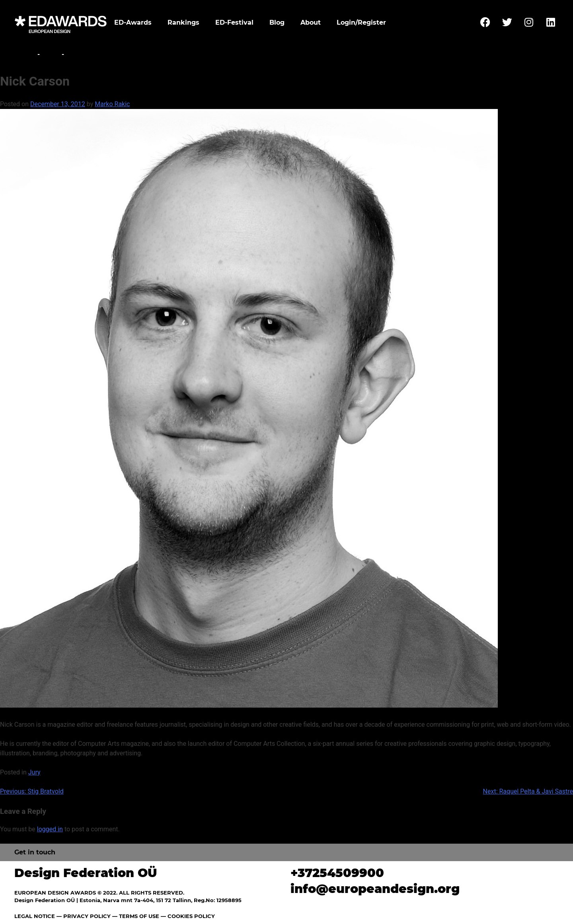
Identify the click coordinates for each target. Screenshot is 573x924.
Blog (277, 22)
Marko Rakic (112, 104)
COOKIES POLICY (191, 916)
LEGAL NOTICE (35, 916)
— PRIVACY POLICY (83, 916)
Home (25, 54)
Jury (51, 54)
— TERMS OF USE (136, 916)
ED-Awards (133, 22)
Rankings (183, 22)
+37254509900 (337, 873)
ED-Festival (234, 22)
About (311, 22)
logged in (50, 829)
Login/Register (361, 22)
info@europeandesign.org (375, 889)
